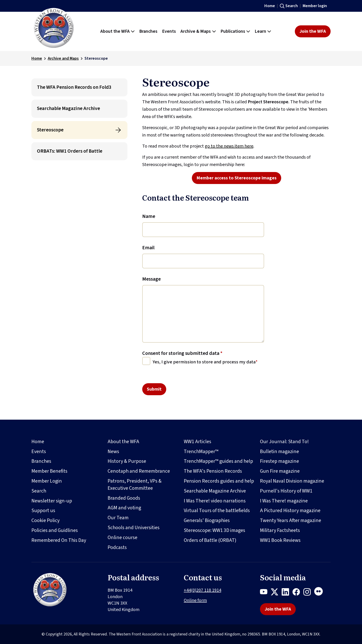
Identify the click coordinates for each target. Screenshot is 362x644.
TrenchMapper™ (201, 451)
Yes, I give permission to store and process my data (204, 362)
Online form (195, 600)
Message (151, 279)
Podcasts (117, 547)
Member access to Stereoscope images (237, 178)
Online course (122, 537)
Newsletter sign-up (52, 501)
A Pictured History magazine (290, 510)
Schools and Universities (134, 528)
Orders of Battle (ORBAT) (210, 540)
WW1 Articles (198, 442)
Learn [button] (260, 31)
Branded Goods (124, 498)
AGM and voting (124, 508)
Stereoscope (50, 130)
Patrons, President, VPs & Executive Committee (135, 485)
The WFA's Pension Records (213, 471)
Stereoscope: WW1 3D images (214, 530)
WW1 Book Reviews (280, 540)
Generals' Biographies (207, 520)
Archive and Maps (63, 58)
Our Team (118, 518)
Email (148, 248)
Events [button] (169, 31)
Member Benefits (49, 471)
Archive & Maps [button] (196, 31)
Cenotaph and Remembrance (139, 471)
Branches (41, 461)
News (113, 451)
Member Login (47, 481)
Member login (315, 6)
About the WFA (123, 442)
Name (149, 216)
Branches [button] (148, 31)
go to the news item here (229, 146)
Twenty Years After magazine (291, 520)
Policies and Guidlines (55, 530)
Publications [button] (233, 31)
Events (39, 451)
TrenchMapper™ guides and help (218, 461)
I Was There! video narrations (215, 501)
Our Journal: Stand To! (284, 442)
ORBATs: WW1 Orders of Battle (70, 151)
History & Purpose (127, 461)
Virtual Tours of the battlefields (217, 510)
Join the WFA (313, 31)
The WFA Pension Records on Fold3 (74, 87)
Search (292, 6)
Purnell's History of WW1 (286, 491)
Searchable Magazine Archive (68, 108)
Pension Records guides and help (219, 481)
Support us (43, 510)
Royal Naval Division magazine (292, 481)
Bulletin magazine (279, 451)
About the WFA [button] (115, 31)
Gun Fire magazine (280, 471)
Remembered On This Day (59, 540)
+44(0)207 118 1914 (202, 590)
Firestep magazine (279, 461)
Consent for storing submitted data (182, 353)
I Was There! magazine (284, 501)
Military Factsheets (280, 530)
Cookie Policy (45, 520)
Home (270, 6)
